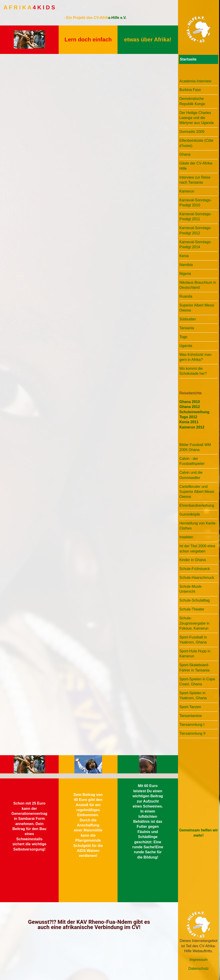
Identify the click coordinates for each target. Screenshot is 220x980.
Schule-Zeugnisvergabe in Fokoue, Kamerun (194, 623)
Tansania (187, 328)
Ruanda (186, 296)
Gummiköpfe (190, 514)
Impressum (198, 960)
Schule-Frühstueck (195, 569)
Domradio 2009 (192, 132)
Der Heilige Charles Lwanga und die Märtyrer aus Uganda (196, 118)
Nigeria (185, 274)
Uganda (186, 346)
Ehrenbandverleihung (197, 505)
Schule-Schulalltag (195, 600)
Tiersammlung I (192, 725)
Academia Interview (195, 81)
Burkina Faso (190, 90)
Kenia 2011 (189, 422)
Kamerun (187, 191)
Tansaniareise (191, 716)
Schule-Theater (192, 609)
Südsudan (188, 319)
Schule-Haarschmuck (197, 578)
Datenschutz (199, 969)
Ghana (185, 154)
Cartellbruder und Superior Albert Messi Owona (197, 492)
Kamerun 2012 (192, 427)
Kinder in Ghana (193, 560)
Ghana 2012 (190, 407)
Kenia (184, 256)
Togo (183, 337)
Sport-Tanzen (190, 707)
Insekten (186, 537)
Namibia (186, 265)
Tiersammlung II (192, 733)
